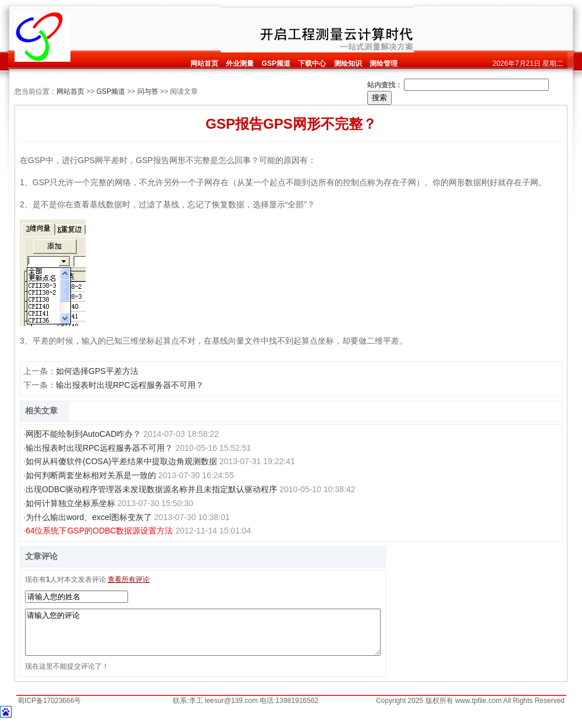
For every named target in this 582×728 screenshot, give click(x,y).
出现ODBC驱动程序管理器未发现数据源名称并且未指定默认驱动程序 (151, 489)
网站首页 (70, 91)
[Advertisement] (145, 27)
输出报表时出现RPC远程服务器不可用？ (130, 385)
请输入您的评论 (203, 637)
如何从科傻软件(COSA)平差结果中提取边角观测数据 (121, 461)
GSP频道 (111, 91)
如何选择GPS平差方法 (97, 371)
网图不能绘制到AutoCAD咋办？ (83, 434)
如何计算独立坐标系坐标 (70, 503)
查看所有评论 (129, 579)
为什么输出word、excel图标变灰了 (89, 517)
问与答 (148, 91)
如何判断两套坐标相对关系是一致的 (91, 475)
